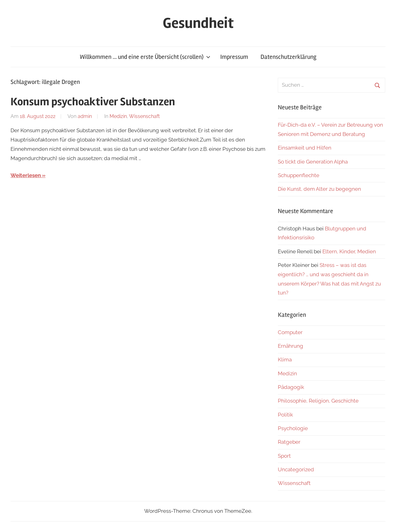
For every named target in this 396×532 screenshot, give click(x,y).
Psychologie (293, 428)
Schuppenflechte (299, 175)
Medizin (118, 116)
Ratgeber (289, 442)
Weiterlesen (26, 175)
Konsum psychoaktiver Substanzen (93, 102)
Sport (284, 456)
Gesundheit (198, 23)
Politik (285, 415)
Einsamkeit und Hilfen (305, 148)
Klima (285, 360)
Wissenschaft (144, 116)
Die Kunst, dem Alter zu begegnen (319, 189)
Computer (290, 332)
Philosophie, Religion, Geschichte (318, 401)
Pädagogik (291, 387)
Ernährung (291, 346)
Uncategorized (296, 469)
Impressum (234, 57)
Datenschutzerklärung (288, 57)
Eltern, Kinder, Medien (349, 251)
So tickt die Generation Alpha (313, 162)
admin (85, 116)
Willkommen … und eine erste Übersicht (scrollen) (145, 57)
